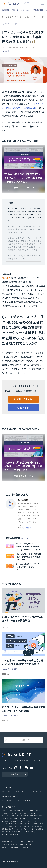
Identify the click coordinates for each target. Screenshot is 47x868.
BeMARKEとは (6, 800)
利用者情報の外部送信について (27, 844)
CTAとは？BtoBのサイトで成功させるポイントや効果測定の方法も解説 (23, 662)
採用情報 (30, 841)
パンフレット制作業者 (20, 829)
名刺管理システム (19, 811)
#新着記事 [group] (5, 10)
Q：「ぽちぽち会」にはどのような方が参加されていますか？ (24, 257)
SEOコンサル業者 (7, 818)
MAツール (5, 811)
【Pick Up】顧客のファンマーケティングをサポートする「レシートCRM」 (28, 567)
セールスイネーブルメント (10, 824)
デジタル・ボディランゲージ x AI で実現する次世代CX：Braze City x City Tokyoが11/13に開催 (28, 547)
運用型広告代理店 (36, 816)
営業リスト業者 (38, 824)
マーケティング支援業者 (35, 829)
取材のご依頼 (6, 841)
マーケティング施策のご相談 (21, 800)
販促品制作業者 (7, 829)
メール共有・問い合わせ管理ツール (13, 834)
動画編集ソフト (7, 832)
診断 (16, 791)
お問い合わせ (15, 848)
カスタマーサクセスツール (26, 821)
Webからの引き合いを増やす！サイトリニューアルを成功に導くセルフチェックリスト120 (23, 178)
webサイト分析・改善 (10, 669)
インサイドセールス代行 (27, 826)
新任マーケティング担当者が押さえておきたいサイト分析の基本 (23, 709)
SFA (11, 811)
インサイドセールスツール (10, 826)
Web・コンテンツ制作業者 (21, 816)
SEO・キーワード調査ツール (22, 813)
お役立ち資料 (37, 791)
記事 (3, 791)
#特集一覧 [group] (15, 10)
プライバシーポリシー (8, 844)
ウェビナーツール (35, 818)
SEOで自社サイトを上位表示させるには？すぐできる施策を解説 (23, 619)
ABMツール (40, 826)
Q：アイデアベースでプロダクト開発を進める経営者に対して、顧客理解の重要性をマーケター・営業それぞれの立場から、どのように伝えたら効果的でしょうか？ (25, 215)
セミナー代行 (29, 832)
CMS (16, 818)
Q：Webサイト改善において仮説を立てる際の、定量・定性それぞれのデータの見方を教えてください (25, 229)
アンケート (10, 791)
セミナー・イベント (25, 791)
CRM (34, 813)
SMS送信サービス (18, 832)
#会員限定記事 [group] (38, 10)
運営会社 (25, 848)
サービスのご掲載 (19, 841)
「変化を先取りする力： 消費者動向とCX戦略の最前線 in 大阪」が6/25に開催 (29, 557)
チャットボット (7, 816)
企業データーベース (26, 824)
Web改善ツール (7, 813)
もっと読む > (26, 538)
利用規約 (4, 848)
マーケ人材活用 (23, 818)
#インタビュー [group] (26, 10)
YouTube (30, 528)
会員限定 (6, 51)
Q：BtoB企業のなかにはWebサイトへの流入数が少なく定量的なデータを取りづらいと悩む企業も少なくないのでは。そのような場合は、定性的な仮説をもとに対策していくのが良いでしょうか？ (25, 244)
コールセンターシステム (9, 821)
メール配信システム (32, 811)
